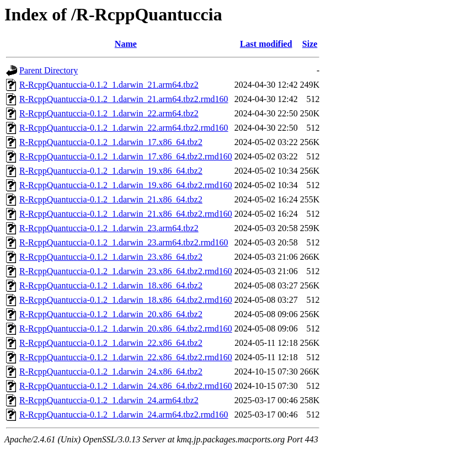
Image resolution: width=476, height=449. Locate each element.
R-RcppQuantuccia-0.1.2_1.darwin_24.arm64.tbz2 (109, 400)
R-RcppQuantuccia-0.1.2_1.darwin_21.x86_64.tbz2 (111, 199)
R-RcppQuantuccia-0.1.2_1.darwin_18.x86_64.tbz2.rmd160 (126, 300)
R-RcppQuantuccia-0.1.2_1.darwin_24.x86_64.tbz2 (111, 372)
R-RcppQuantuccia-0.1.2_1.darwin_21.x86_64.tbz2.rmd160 (126, 214)
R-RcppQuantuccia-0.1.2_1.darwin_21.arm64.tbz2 (109, 85)
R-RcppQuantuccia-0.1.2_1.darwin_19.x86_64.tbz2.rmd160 (126, 185)
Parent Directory (49, 70)
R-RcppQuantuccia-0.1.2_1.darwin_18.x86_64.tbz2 (111, 285)
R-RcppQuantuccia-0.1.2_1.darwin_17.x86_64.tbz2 (111, 142)
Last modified (266, 44)
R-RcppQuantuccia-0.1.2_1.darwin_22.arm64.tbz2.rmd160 (124, 128)
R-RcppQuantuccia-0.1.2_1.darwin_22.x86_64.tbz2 (111, 343)
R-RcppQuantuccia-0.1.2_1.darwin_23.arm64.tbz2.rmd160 (124, 242)
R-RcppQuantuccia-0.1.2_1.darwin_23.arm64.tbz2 (109, 228)
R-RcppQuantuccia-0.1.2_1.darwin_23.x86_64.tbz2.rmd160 (126, 271)
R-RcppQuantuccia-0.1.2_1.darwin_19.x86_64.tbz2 (111, 171)
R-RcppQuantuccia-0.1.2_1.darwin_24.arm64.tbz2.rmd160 (124, 415)
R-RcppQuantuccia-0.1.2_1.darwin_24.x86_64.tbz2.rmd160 (126, 386)
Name (126, 44)
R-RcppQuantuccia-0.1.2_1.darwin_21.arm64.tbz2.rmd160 (124, 99)
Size (310, 44)
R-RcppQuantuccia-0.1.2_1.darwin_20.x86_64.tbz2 (111, 314)
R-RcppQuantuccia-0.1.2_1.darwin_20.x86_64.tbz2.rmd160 (126, 328)
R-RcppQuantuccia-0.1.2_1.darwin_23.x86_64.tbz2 (111, 257)
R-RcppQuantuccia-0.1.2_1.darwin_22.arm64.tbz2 (109, 113)
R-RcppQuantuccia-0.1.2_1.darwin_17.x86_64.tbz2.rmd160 (126, 156)
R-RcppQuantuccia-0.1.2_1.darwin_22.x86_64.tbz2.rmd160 (126, 357)
